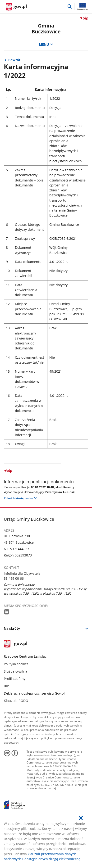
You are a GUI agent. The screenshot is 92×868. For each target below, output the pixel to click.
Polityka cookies (16, 664)
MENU (46, 44)
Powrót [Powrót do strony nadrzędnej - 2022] (14, 60)
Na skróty (12, 628)
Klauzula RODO (16, 701)
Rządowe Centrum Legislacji (26, 656)
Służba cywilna (16, 671)
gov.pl (16, 644)
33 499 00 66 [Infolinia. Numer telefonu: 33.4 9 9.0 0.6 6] (14, 578)
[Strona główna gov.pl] (16, 7)
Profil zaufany (15, 679)
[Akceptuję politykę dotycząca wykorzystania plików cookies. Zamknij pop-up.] (81, 818)
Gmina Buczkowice (46, 29)
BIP (6, 686)
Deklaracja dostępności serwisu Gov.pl (34, 693)
